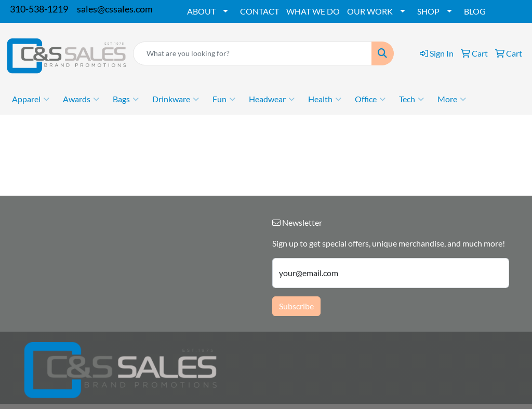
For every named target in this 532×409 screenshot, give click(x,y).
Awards (81, 99)
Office (370, 99)
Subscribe (296, 306)
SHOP (428, 11)
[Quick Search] (252, 53)
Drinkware (176, 99)
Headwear (272, 99)
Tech (411, 99)
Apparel (31, 99)
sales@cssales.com (115, 9)
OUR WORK (370, 11)
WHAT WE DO (313, 11)
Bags (126, 99)
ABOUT (201, 11)
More (452, 99)
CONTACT (260, 11)
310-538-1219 (39, 9)
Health (325, 99)
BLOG (475, 11)
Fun (224, 99)
